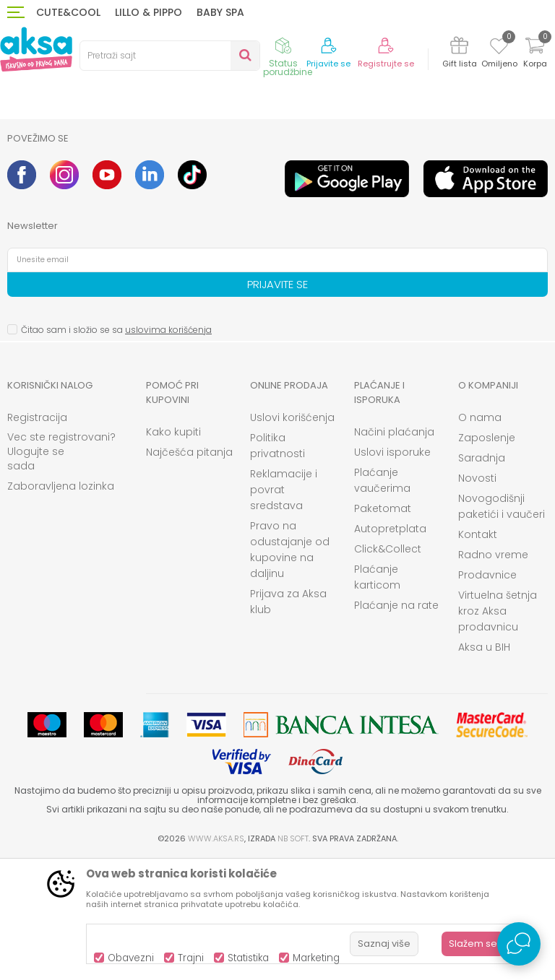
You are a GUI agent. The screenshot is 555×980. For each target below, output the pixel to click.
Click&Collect (388, 668)
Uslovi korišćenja (292, 537)
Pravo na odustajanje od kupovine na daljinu (290, 669)
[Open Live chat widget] (519, 944)
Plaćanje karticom (377, 696)
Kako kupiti (173, 551)
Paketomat (383, 628)
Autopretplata (390, 648)
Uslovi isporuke (392, 571)
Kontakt (478, 654)
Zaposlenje (487, 557)
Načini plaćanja (394, 551)
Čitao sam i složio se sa (116, 449)
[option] (75, 179)
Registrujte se (386, 64)
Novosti (477, 597)
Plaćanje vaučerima (382, 599)
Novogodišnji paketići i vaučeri (502, 625)
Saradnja (482, 577)
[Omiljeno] (499, 48)
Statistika (248, 958)
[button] (170, 56)
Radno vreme (493, 674)
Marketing (316, 958)
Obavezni (131, 958)
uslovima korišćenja (168, 449)
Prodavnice (487, 694)
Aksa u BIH (484, 766)
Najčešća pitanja (189, 571)
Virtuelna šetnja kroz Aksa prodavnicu (498, 730)
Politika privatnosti (277, 565)
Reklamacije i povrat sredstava (284, 609)
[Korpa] (535, 55)
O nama (480, 537)
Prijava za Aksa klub (288, 721)
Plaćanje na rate (396, 724)
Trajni (191, 958)
